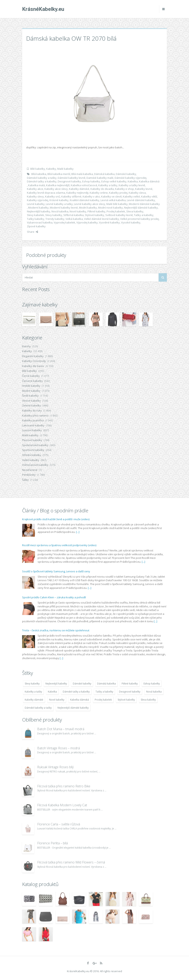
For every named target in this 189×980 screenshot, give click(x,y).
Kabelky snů (53, 196)
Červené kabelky (32, 381)
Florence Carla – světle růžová (59, 824)
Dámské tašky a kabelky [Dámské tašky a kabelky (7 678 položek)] (76, 692)
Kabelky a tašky (108, 185)
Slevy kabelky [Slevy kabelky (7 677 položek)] (32, 684)
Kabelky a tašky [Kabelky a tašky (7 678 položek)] (33, 692)
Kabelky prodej (118, 193)
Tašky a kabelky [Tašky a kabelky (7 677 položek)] (104, 692)
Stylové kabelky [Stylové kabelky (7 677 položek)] (126, 700)
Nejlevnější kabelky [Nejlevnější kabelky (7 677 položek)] (56, 684)
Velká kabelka (74, 219)
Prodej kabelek (116, 211)
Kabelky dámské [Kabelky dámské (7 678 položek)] (34, 700)
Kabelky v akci (91, 196)
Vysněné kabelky (109, 222)
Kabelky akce (35, 189)
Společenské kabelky (35, 445)
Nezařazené (30, 470)
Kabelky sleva (137, 193)
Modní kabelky (88, 208)
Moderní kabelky (38, 208)
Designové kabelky (69, 181)
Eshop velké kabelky (114, 181)
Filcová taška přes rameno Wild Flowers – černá (71, 862)
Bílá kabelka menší (59, 174)
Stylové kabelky (94, 215)
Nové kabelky (78, 211)
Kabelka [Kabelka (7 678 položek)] (52, 692)
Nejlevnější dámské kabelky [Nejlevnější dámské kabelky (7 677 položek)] (73, 708)
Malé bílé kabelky (117, 204)
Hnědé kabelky (31, 386)
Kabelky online (99, 193)
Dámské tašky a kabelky (42, 181)
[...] (78, 532)
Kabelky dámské (79, 189)
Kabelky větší (149, 196)
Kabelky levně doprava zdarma (46, 193)
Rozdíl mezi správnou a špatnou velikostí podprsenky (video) (59, 545)
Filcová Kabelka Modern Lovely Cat (62, 805)
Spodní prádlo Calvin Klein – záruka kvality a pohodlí (54, 597)
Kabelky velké (131, 196)
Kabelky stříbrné (71, 196)
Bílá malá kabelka (82, 174)
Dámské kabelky (126, 174)
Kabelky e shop (124, 189)
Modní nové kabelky (110, 208)
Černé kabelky (31, 376)
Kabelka (133, 181)
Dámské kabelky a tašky (42, 178)
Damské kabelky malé (100, 178)
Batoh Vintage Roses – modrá (59, 748)
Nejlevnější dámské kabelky (141, 208)
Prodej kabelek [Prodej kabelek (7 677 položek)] (103, 700)
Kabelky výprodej (38, 200)
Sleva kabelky (135, 211)
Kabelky (51, 169)
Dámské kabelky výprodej (130, 178)
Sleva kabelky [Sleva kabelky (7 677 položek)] (148, 700)
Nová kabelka (60, 211)
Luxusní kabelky (32, 430)
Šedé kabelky (30, 396)
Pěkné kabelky (96, 211)
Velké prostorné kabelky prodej (140, 219)
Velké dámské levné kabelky (102, 219)
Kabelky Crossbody (34, 361)
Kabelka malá (36, 185)
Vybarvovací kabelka (40, 222)
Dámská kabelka (104, 174)
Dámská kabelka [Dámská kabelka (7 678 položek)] (106, 684)
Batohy (26, 346)
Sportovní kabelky (33, 450)
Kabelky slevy (35, 196)
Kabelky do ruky (32, 410)
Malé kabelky (65, 169)
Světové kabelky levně (119, 215)
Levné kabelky (36, 204)
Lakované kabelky (33, 425)
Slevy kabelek (35, 215)
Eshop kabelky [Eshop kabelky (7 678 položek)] (152, 684)
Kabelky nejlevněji (77, 193)
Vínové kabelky (31, 401)
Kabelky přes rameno (35, 416)
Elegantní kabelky (33, 356)
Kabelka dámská (149, 181)
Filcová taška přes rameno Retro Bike (64, 786)
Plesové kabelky (32, 440)
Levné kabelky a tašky (59, 204)
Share (32, 232)
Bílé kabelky (38, 169)
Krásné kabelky (59, 200)
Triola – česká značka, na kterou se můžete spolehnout (56, 630)
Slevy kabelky (54, 215)
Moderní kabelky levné (64, 208)
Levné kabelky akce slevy (90, 204)
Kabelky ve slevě (111, 196)
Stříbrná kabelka (73, 215)
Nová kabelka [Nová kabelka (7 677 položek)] (154, 692)
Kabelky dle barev (33, 366)
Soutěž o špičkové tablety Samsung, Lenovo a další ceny (56, 571)
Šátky (25, 480)
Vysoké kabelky (131, 222)
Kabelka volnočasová (84, 185)
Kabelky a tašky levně (132, 185)
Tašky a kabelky (144, 215)
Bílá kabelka (39, 174)
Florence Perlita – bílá (52, 843)
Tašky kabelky (36, 219)
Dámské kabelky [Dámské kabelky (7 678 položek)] (82, 684)
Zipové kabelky (36, 226)
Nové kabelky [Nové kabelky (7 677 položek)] (57, 700)
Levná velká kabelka (113, 200)
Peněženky (29, 475)
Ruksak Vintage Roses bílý (55, 767)
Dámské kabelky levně (71, 178)
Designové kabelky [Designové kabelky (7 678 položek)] (130, 692)
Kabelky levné (144, 189)
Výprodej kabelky (87, 222)
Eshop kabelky (91, 181)
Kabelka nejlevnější (58, 185)
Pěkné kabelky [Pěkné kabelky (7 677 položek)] (130, 684)
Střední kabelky (32, 455)
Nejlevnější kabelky (39, 211)
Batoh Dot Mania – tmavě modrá (61, 729)
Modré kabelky (31, 391)
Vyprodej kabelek (64, 222)
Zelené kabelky (32, 405)
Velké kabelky (31, 460)
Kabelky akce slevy (56, 189)
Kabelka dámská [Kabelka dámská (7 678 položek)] (80, 700)
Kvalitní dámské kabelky (85, 200)
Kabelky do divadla (102, 189)
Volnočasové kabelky (35, 465)
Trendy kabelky (55, 219)
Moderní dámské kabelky (144, 204)
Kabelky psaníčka (33, 420)
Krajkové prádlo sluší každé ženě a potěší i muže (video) (56, 519)
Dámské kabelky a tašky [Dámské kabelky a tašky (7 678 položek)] (38, 708)
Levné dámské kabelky (141, 200)
